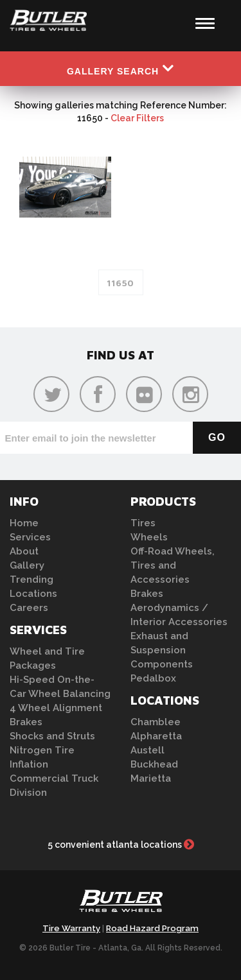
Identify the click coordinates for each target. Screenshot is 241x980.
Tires (143, 523)
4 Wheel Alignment (56, 708)
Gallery (27, 565)
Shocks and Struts (52, 736)
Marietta (151, 778)
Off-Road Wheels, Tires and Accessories (173, 565)
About (24, 551)
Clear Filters (137, 118)
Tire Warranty (71, 928)
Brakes (26, 722)
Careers (29, 608)
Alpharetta (156, 736)
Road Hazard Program (152, 928)
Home (24, 523)
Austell (147, 750)
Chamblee (156, 722)
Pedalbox (153, 678)
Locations (33, 594)
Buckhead (154, 764)
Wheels (149, 537)
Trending (31, 580)
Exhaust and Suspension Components (162, 650)
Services (30, 537)
